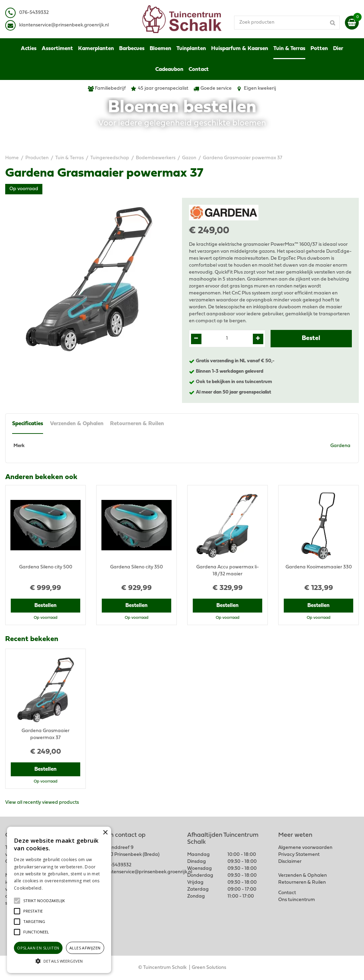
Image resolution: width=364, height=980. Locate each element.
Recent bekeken (32, 639)
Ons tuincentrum (297, 900)
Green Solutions (209, 968)
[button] (44, 901)
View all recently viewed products (42, 803)
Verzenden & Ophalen (77, 424)
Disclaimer (290, 862)
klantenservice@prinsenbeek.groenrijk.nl (147, 872)
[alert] (59, 900)
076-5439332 (117, 865)
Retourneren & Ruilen (137, 424)
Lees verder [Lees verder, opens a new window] (56, 888)
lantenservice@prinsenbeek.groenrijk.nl (65, 25)
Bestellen (46, 606)
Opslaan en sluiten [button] (38, 948)
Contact (287, 893)
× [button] (105, 833)
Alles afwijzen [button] (85, 948)
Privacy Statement (299, 855)
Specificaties (28, 424)
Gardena (340, 446)
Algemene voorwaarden (305, 848)
